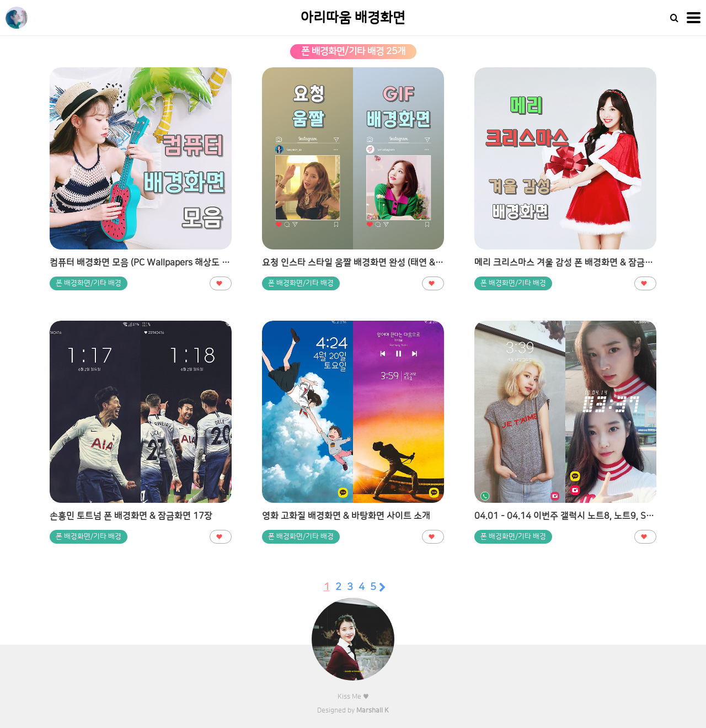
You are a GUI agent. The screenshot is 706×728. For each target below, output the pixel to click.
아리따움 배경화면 (353, 18)
